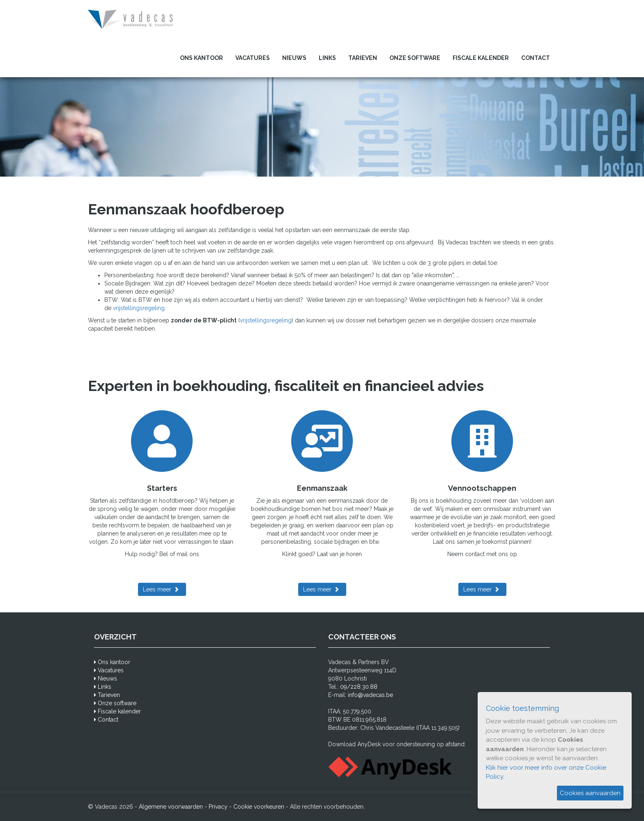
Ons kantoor (201, 58)
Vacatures (253, 58)
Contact (536, 58)
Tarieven (363, 58)
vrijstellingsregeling (139, 308)
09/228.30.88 (359, 687)
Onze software (415, 58)
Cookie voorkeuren (259, 807)
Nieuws (294, 58)
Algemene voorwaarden (171, 807)
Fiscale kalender (481, 58)
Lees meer (157, 589)
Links (327, 58)
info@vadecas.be (370, 695)
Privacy (218, 807)
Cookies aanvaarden (590, 793)
